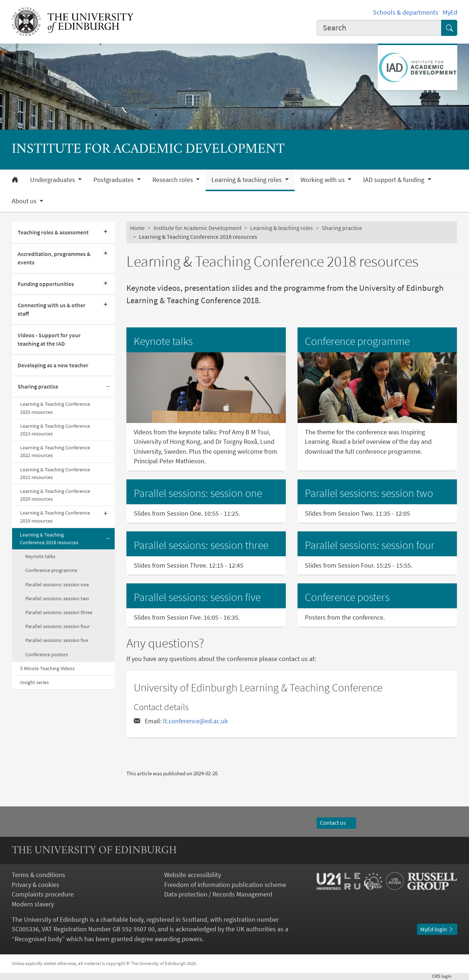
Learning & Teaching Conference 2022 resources (55, 451)
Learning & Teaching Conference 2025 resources (55, 408)
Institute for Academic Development (197, 228)
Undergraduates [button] (53, 180)
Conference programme (51, 570)
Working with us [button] (323, 180)
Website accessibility (193, 875)
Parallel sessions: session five (57, 640)
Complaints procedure (43, 894)
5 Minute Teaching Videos (47, 668)
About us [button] (25, 201)
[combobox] (379, 28)
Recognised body (38, 939)
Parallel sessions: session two (57, 598)
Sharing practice (38, 387)
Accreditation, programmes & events (54, 258)
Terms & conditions (38, 875)
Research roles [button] (173, 180)
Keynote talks (40, 556)
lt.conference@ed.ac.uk (195, 721)
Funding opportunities (46, 284)
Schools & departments (406, 12)
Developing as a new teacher (53, 365)
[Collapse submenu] (108, 387)
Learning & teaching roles (282, 228)
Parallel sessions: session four (58, 626)
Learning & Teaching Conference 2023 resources (55, 430)
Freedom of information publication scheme (225, 885)
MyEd (450, 12)
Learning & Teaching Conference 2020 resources (55, 495)
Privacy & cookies (36, 885)
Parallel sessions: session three (59, 612)
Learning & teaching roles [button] (247, 180)
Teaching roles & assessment (53, 232)
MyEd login (437, 929)
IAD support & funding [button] (394, 180)
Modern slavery (33, 904)
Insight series (34, 682)
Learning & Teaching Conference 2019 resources (55, 517)
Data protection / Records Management (218, 894)
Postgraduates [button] (114, 180)
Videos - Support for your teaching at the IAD (49, 339)
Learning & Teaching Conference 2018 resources (49, 539)
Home (137, 228)
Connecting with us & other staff (51, 309)
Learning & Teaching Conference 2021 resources (55, 473)
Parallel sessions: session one (57, 584)
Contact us (336, 823)
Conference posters (47, 654)
